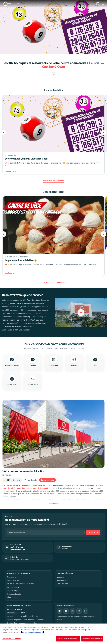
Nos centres (12, 577)
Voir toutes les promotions (53, 282)
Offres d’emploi (13, 591)
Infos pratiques (13, 587)
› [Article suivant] (104, 132)
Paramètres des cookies (12, 639)
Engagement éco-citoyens (17, 613)
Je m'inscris (93, 532)
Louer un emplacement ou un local (21, 584)
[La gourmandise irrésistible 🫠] (53, 236)
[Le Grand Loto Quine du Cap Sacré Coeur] (53, 135)
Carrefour (31, 499)
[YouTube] (73, 611)
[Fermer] (103, 628)
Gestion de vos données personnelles (22, 623)
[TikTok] (79, 611)
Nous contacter (13, 580)
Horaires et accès (14, 594)
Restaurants (62, 580)
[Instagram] (66, 611)
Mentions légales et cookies (32, 632)
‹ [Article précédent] (4, 132)
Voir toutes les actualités (54, 181)
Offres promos (62, 584)
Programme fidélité (15, 609)
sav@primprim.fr (17, 547)
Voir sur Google (31, 480)
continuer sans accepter (92, 639)
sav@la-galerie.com (18, 549)
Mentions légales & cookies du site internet (24, 616)
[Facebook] (59, 611)
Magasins (61, 577)
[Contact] (86, 611)
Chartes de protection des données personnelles (26, 620)
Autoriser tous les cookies (68, 639)
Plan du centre (13, 597)
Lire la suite (53, 503)
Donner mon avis (47, 480)
